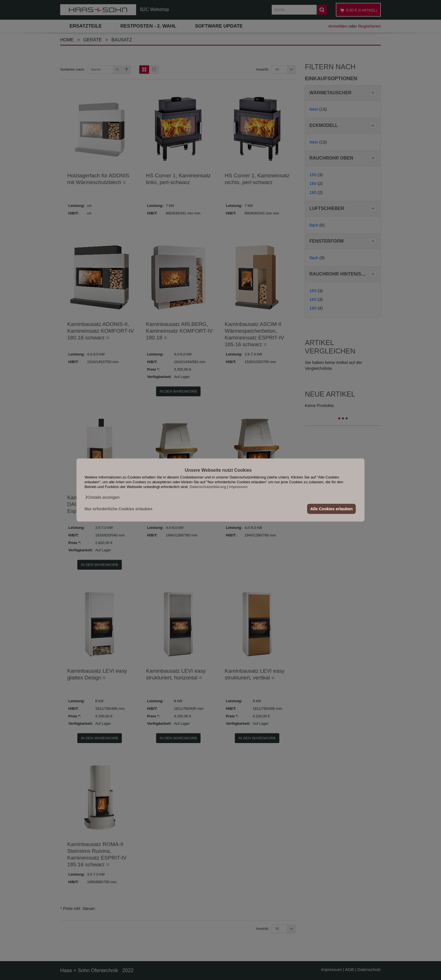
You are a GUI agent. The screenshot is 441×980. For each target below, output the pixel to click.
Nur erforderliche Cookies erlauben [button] (119, 509)
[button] (102, 497)
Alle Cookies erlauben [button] (331, 509)
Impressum (238, 487)
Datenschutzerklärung (208, 487)
